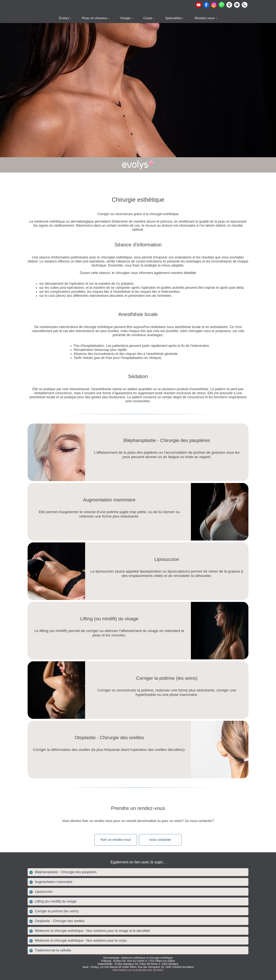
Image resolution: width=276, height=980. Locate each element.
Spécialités (174, 18)
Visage (126, 18)
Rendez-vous (205, 18)
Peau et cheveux (95, 18)
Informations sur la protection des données (138, 970)
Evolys (65, 18)
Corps (148, 18)
